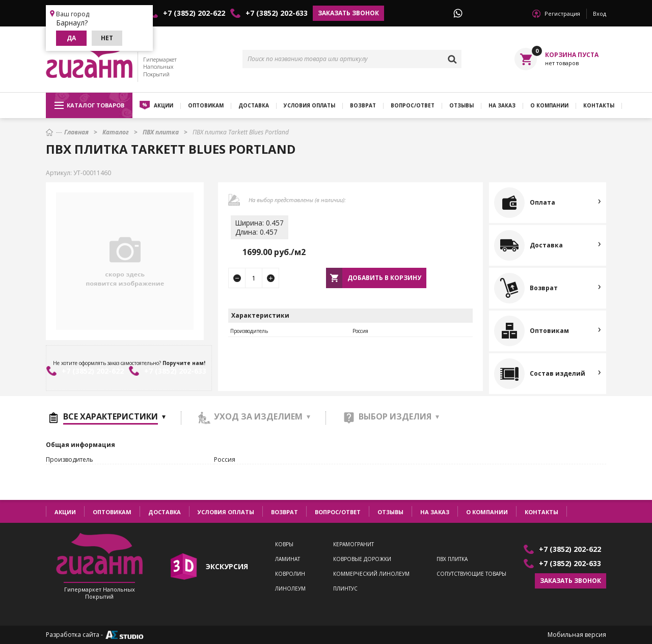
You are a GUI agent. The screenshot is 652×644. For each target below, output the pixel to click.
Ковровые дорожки (362, 559)
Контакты (599, 105)
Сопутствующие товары (471, 574)
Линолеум (290, 589)
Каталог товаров (89, 105)
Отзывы (461, 105)
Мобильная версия (577, 635)
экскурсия (227, 566)
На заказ (502, 105)
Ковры (284, 544)
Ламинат (288, 559)
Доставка (254, 105)
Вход (600, 13)
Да (71, 38)
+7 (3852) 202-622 (194, 13)
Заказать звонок (348, 13)
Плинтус (345, 589)
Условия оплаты (309, 105)
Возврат (363, 105)
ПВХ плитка (452, 559)
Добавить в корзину (384, 278)
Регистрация (562, 13)
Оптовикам (206, 105)
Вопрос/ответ (413, 105)
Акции (164, 105)
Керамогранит (354, 544)
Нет (107, 38)
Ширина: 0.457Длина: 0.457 (260, 227)
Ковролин (290, 574)
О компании (549, 105)
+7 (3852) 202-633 (277, 13)
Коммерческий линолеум (371, 574)
